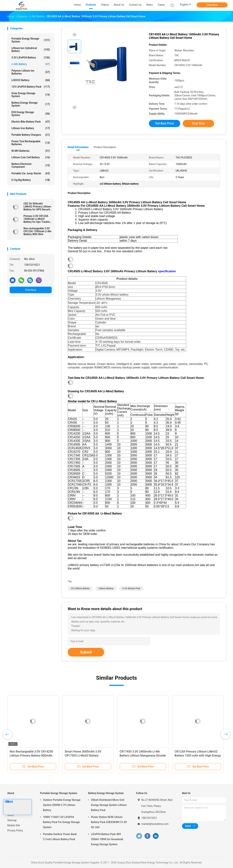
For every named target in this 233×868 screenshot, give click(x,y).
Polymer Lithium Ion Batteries (31, 72)
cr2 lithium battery (80, 588)
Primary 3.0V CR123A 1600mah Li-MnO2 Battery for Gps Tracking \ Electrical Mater (37, 219)
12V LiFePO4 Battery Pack (31, 87)
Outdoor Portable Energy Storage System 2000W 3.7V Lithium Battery (62, 805)
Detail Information (78, 147)
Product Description (105, 147)
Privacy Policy (15, 830)
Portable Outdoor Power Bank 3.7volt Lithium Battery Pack (60, 837)
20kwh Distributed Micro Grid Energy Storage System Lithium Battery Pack (109, 805)
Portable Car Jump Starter (31, 173)
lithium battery (106, 588)
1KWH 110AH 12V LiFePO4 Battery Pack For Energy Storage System (61, 822)
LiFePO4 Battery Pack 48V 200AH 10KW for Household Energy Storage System (107, 839)
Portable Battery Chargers (31, 135)
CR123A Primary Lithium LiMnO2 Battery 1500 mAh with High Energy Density (198, 756)
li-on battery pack (131, 588)
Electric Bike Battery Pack (31, 122)
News (10, 815)
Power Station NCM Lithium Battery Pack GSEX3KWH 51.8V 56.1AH (109, 822)
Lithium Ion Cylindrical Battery (31, 50)
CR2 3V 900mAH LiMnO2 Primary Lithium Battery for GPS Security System (37, 207)
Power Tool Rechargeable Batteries (31, 143)
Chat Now (212, 5)
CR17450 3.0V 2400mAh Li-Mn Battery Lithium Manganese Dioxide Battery (143, 756)
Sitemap (12, 820)
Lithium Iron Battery (31, 128)
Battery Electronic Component (31, 165)
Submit (86, 652)
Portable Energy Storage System (31, 40)
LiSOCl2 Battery (31, 80)
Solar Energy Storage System (31, 95)
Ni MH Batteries (31, 151)
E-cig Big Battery (31, 180)
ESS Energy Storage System (31, 114)
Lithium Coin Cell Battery (31, 157)
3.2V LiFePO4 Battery (31, 58)
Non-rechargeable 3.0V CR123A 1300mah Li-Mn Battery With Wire (37, 231)
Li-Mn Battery (31, 64)
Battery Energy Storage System (31, 104)
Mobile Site (14, 825)
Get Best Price (165, 123)
